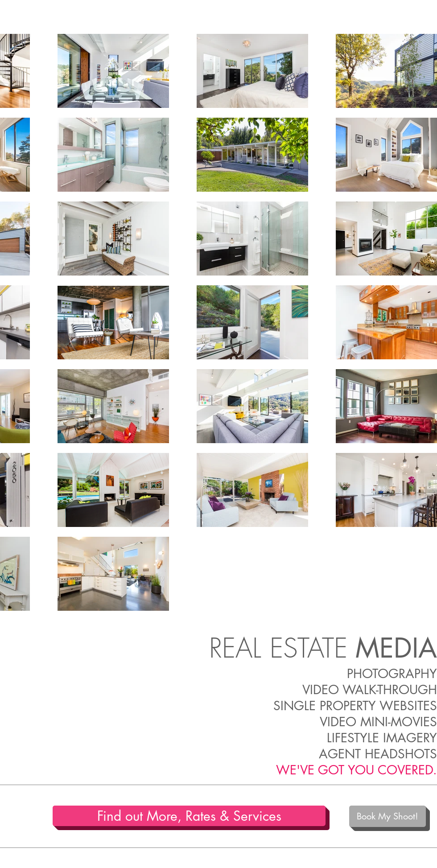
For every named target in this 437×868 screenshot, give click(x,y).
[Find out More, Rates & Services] (189, 816)
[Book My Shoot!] (388, 816)
